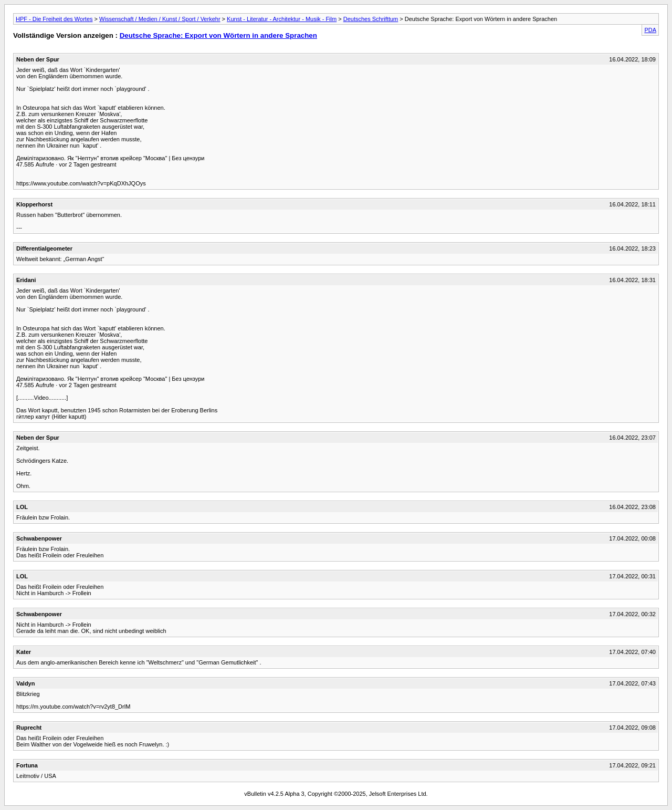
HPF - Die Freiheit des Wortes (54, 19)
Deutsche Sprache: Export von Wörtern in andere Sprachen (218, 35)
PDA (650, 30)
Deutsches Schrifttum (371, 19)
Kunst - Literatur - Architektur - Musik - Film (282, 19)
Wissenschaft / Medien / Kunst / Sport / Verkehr (160, 19)
